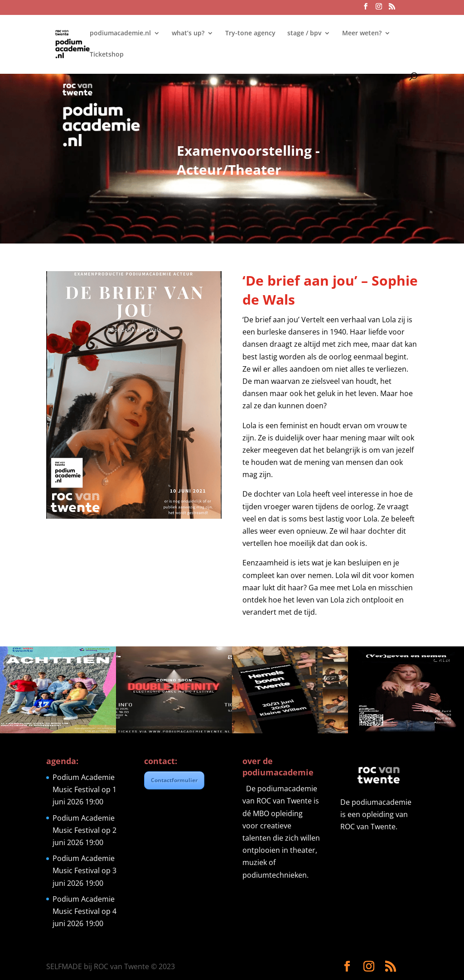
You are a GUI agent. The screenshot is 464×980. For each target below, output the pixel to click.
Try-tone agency (250, 33)
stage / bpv (304, 33)
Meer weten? (362, 33)
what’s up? (188, 33)
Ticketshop (107, 55)
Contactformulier (174, 780)
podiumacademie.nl (120, 33)
